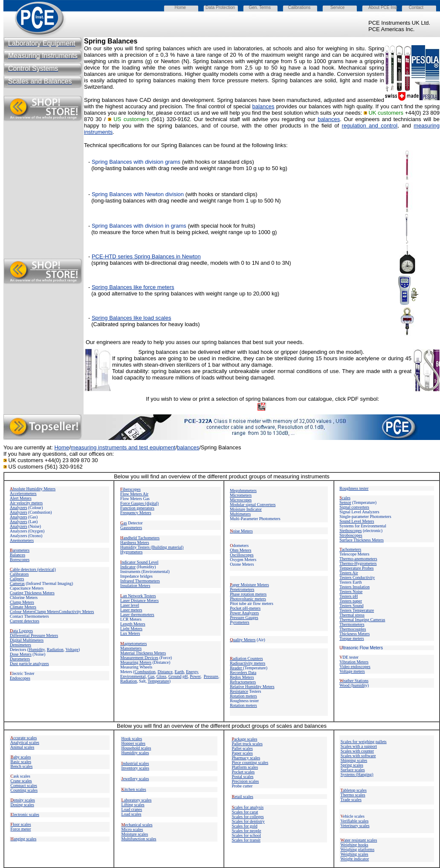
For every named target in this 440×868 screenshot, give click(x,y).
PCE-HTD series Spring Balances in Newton (146, 256)
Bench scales (22, 766)
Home (62, 447)
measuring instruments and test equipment (123, 447)
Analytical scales (25, 742)
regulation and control (370, 126)
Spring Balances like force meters (133, 287)
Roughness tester (354, 488)
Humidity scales (135, 753)
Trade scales (351, 800)
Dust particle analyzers (29, 664)
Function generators (137, 508)
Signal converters (354, 507)
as (124, 523)
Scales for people (247, 831)
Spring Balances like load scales (131, 318)
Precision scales (246, 781)
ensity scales (23, 800)
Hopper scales (133, 743)
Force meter (21, 829)
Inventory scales (135, 768)
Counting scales (24, 790)
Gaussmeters (131, 528)
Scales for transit (246, 840)
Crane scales (21, 781)
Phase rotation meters (248, 594)
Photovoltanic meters (248, 599)
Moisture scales (135, 834)
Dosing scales (22, 805)
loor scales (21, 824)
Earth (179, 672)
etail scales (243, 797)
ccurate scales (23, 738)
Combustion (145, 672)
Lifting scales (133, 805)
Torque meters (352, 638)
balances (263, 106)
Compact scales (24, 786)
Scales (245, 812)
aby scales (21, 757)
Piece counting (245, 762)
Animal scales (22, 747)
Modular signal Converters (253, 505)
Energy (192, 672)
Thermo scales (353, 795)
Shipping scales (354, 760)
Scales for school (246, 835)
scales (263, 762)
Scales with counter (357, 751)
